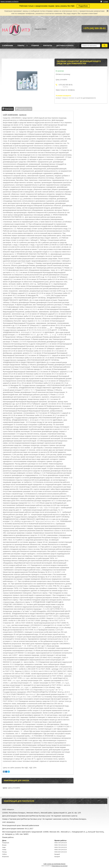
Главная (35, 46)
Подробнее (83, 6)
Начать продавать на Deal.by (10, 2)
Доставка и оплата (65, 46)
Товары (21, 46)
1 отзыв (106, 2)
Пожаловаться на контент (60, 866)
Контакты (48, 46)
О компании (8, 46)
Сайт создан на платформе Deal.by (55, 864)
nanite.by (23, 115)
